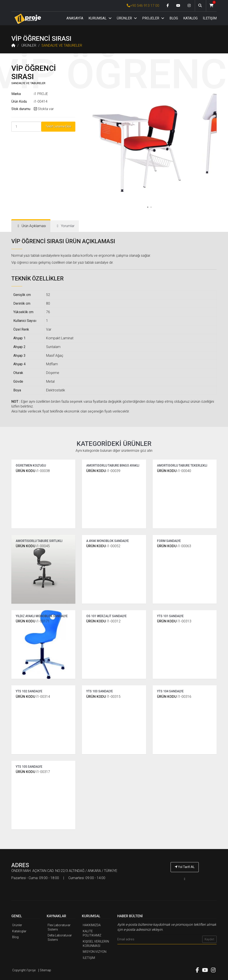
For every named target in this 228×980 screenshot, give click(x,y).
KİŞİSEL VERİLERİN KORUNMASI (96, 944)
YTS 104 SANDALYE (170, 691)
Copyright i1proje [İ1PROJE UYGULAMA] (24, 970)
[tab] (31, 226)
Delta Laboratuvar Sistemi (60, 938)
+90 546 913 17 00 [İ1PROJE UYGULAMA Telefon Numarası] (143, 6)
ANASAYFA (75, 18)
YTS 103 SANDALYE (100, 691)
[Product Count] (26, 127)
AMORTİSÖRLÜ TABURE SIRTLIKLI (39, 541)
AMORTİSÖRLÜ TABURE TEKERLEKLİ (182, 465)
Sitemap (45, 970)
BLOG (174, 18)
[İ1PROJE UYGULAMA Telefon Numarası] (185, 879)
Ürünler (17, 925)
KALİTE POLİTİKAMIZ (92, 933)
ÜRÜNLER (127, 18)
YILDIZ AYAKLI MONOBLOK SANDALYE (42, 616)
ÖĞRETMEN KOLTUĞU (31, 465)
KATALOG (190, 18)
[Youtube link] (178, 6)
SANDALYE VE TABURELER (62, 45)
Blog (15, 937)
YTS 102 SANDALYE (29, 691)
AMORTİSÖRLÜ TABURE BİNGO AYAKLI (113, 465)
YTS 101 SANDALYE (170, 616)
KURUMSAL (100, 18)
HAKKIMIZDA (92, 925)
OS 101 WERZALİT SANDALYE (106, 616)
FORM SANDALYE (169, 541)
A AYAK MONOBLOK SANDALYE (108, 541)
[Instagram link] (189, 6)
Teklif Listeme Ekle (58, 126)
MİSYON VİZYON (95, 952)
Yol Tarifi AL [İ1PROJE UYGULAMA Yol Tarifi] (185, 867)
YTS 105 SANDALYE (29, 767)
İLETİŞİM (210, 18)
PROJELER (153, 18)
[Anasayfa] (28, 19)
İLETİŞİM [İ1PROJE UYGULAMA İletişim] (89, 958)
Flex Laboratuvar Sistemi (59, 927)
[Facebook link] (168, 6)
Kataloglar (19, 931)
